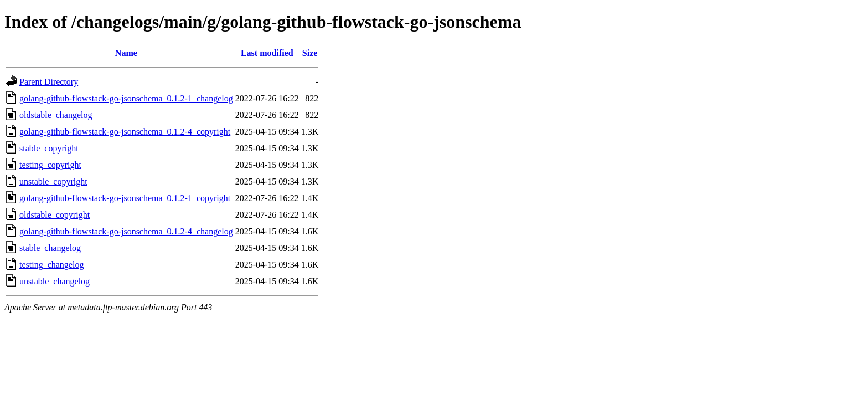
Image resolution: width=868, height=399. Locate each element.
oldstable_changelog (56, 115)
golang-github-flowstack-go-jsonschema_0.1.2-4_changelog (126, 231)
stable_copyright (49, 148)
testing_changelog (51, 265)
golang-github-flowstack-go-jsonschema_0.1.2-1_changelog (126, 98)
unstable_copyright (53, 181)
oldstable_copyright (55, 215)
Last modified (267, 53)
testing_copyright (50, 165)
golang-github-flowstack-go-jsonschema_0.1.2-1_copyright (125, 198)
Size (310, 53)
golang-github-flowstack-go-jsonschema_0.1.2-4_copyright (125, 132)
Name (126, 53)
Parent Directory (49, 82)
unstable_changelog (55, 281)
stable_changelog (50, 248)
